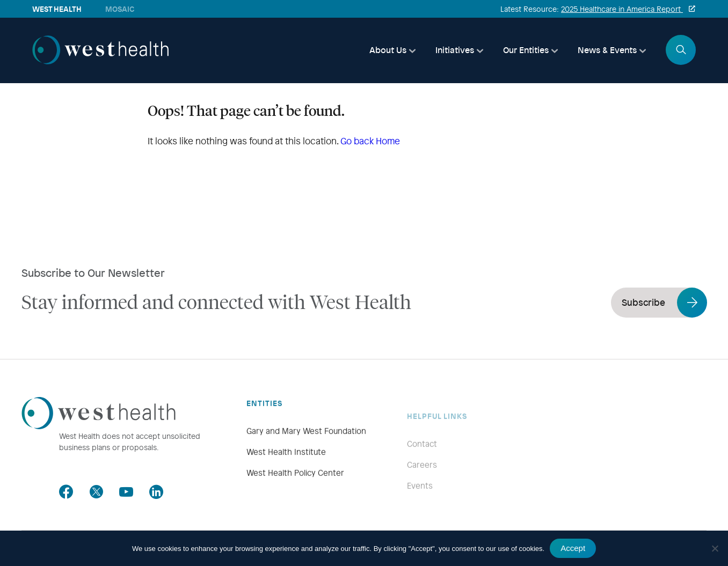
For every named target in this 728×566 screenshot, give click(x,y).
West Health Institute (286, 466)
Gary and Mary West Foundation (306, 445)
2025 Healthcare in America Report (622, 9)
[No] (715, 548)
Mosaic (120, 9)
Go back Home (370, 141)
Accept (573, 548)
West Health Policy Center (295, 487)
